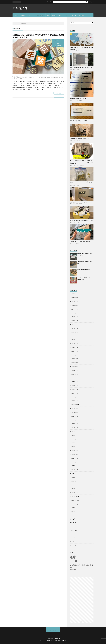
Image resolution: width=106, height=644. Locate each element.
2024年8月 (74, 313)
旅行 (60, 15)
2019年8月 (74, 466)
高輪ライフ (57, 638)
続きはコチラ (73, 570)
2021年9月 (74, 370)
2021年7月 (74, 378)
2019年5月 (74, 477)
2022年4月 (74, 344)
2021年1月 (74, 401)
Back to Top (53, 630)
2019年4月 (74, 481)
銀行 (21, 79)
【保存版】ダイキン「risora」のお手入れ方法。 (80, 241)
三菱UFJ (49, 77)
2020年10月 (74, 412)
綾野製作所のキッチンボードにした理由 (79, 202)
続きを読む (59, 93)
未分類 (73, 538)
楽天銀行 (18, 79)
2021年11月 (74, 363)
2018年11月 (74, 500)
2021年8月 (74, 374)
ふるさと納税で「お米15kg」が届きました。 (80, 139)
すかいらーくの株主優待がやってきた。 (79, 120)
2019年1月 (74, 493)
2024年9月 (74, 309)
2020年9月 (74, 416)
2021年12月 (74, 359)
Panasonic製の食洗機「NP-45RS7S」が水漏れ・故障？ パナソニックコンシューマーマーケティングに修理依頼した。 (81, 162)
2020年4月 (74, 435)
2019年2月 (74, 489)
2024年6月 (74, 321)
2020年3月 (74, 439)
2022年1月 (74, 355)
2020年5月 (74, 431)
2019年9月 (74, 462)
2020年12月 (74, 405)
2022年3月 (74, 347)
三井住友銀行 (44, 77)
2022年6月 (74, 336)
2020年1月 (74, 447)
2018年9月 (74, 508)
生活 (48, 15)
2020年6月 (74, 428)
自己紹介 (16, 15)
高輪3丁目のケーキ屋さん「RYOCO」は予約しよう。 (82, 68)
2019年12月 (74, 451)
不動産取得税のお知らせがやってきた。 (79, 99)
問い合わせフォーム (26, 15)
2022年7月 (74, 332)
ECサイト (74, 15)
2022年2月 (74, 351)
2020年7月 (74, 424)
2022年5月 (74, 340)
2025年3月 (74, 294)
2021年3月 (74, 393)
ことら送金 (38, 77)
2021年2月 (74, 397)
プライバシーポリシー (39, 15)
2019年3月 (74, 485)
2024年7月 (74, 317)
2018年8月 (74, 512)
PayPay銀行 (19, 77)
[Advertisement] (82, 599)
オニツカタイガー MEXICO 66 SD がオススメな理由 (81, 220)
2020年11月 (74, 408)
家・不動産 (82, 15)
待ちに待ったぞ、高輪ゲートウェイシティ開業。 (56, 2)
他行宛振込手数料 (54, 77)
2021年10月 (74, 366)
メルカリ (67, 15)
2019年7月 (74, 470)
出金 (59, 77)
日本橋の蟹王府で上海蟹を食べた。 (85, 270)
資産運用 (54, 15)
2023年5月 (74, 328)
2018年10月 (74, 504)
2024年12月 (74, 298)
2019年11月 (74, 454)
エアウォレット (25, 77)
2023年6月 (74, 324)
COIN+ (15, 77)
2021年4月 (74, 389)
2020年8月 (74, 420)
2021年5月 (74, 386)
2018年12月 (74, 496)
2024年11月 (74, 302)
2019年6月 (74, 473)
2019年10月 (74, 458)
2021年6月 (74, 382)
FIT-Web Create (50, 640)
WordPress (63, 640)
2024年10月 (74, 305)
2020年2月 (74, 443)
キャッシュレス (32, 77)
